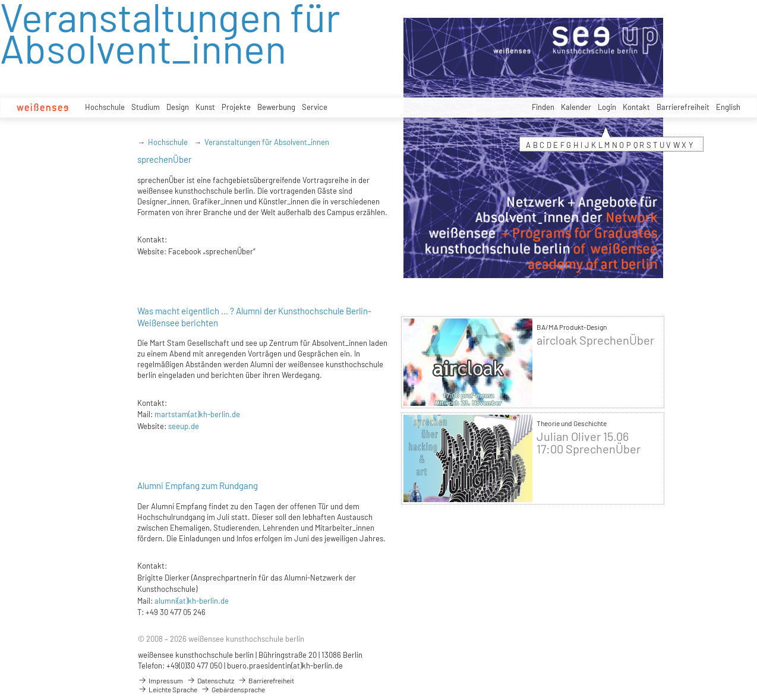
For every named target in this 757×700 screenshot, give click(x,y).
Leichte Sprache (168, 689)
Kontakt (636, 107)
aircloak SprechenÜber (595, 340)
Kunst (205, 107)
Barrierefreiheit (683, 107)
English (728, 107)
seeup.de (184, 426)
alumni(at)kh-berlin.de (192, 601)
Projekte (236, 107)
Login (607, 107)
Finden (543, 107)
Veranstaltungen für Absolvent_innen (267, 142)
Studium (146, 107)
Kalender (576, 107)
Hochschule (105, 107)
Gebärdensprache (233, 689)
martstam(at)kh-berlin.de (197, 414)
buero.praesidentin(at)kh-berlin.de (285, 666)
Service (315, 107)
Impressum (160, 680)
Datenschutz (210, 680)
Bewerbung (276, 107)
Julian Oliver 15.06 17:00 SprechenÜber (589, 443)
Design (178, 107)
